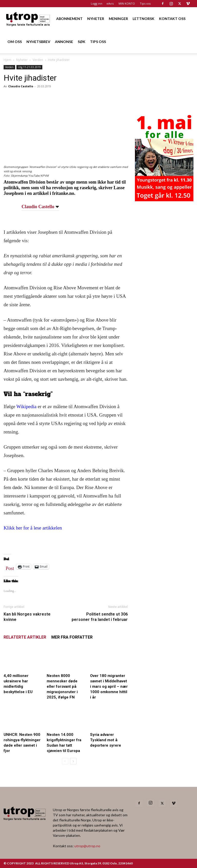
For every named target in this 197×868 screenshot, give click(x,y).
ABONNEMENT (69, 19)
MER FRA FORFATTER (72, 637)
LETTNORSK (144, 19)
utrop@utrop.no (87, 846)
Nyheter (22, 60)
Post (10, 567)
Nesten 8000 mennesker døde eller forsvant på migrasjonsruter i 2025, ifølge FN (62, 686)
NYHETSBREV (38, 42)
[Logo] (28, 19)
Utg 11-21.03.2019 (29, 67)
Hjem (7, 60)
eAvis (110, 3)
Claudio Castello (21, 86)
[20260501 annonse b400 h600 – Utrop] (164, 200)
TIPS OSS (98, 42)
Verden (38, 60)
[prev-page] (65, 761)
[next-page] (73, 761)
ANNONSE (64, 42)
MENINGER (118, 19)
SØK (82, 42)
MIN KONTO (127, 3)
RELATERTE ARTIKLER (25, 637)
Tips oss (145, 3)
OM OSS (15, 42)
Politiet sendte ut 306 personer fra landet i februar (100, 617)
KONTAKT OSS (172, 19)
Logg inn (97, 3)
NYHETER (96, 19)
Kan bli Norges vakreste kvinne (27, 617)
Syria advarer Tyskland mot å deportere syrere (106, 740)
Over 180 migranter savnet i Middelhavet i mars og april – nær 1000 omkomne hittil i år (109, 686)
